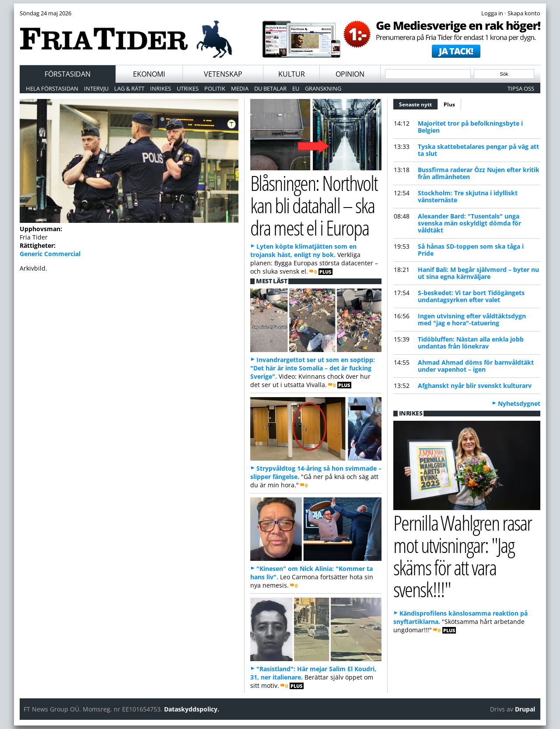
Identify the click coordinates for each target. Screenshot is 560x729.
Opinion (350, 74)
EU (296, 88)
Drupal (525, 709)
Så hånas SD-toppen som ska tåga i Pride (471, 250)
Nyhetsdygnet (519, 403)
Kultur (292, 74)
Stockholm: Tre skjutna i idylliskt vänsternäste (468, 196)
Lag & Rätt (129, 88)
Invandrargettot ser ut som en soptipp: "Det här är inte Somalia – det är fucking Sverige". (313, 368)
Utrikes (188, 88)
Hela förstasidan (52, 88)
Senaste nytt (418, 103)
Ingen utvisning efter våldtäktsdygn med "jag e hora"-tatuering (472, 319)
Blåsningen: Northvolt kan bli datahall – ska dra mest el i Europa (314, 205)
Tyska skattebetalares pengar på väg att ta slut (478, 150)
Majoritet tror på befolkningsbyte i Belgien (470, 127)
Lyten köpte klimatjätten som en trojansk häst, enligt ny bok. (303, 250)
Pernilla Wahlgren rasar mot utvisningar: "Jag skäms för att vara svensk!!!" (462, 556)
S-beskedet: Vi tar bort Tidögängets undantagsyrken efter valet (471, 296)
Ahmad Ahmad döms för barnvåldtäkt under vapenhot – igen (476, 366)
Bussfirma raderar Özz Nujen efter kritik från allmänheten (479, 173)
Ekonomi (149, 74)
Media (240, 88)
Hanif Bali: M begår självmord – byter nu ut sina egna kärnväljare (478, 273)
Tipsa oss (521, 88)
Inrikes (161, 88)
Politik (215, 88)
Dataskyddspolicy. (192, 709)
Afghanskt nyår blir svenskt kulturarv (475, 386)
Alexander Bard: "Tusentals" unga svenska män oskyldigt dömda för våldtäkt (469, 223)
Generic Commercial (50, 254)
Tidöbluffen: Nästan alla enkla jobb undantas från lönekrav (471, 343)
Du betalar (270, 88)
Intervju (96, 88)
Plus (449, 104)
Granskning (323, 88)
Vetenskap (223, 74)
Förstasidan (68, 74)
